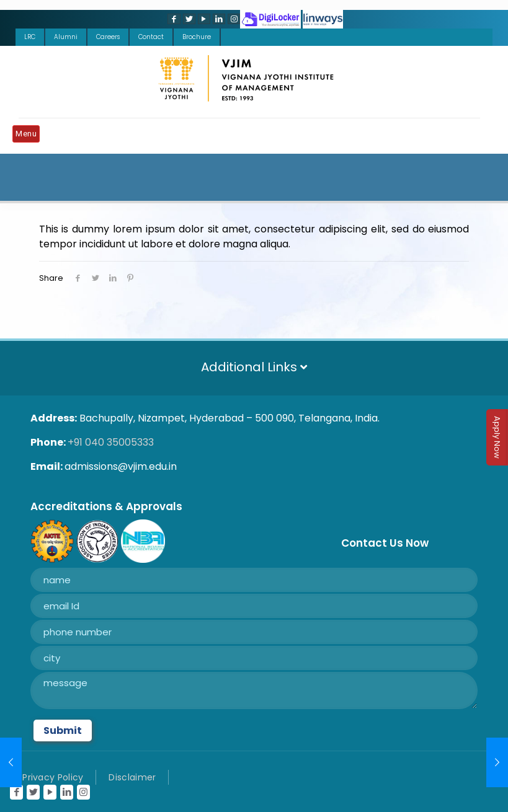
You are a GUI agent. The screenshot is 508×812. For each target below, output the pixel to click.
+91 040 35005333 (111, 442)
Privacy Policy (53, 777)
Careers (108, 37)
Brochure (197, 37)
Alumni (66, 37)
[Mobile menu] (29, 136)
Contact (151, 37)
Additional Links (254, 367)
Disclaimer (132, 777)
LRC (30, 37)
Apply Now (497, 437)
